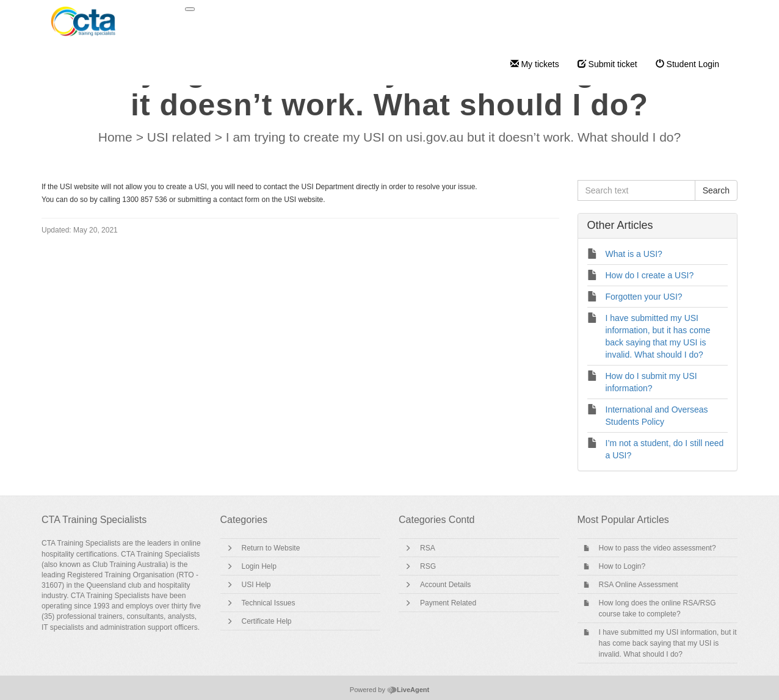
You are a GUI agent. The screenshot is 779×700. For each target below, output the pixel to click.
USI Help (256, 585)
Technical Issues (269, 603)
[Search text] (636, 190)
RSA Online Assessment (639, 585)
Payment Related (448, 603)
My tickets (535, 64)
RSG (428, 566)
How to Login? (622, 566)
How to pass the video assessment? (658, 548)
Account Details (445, 585)
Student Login (687, 64)
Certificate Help (267, 621)
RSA (428, 548)
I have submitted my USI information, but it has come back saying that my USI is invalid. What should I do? (668, 643)
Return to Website (271, 548)
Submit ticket (607, 64)
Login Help (259, 566)
